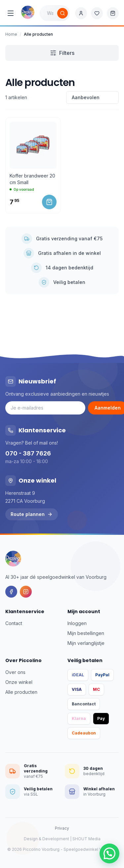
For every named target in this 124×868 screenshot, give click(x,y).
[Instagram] (26, 592)
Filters (62, 53)
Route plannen (32, 514)
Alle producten (21, 692)
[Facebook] (11, 592)
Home (11, 34)
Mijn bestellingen (86, 633)
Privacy (62, 828)
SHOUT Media (86, 839)
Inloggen (77, 623)
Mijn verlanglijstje (86, 643)
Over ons (15, 672)
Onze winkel (19, 682)
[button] (109, 853)
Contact (14, 623)
